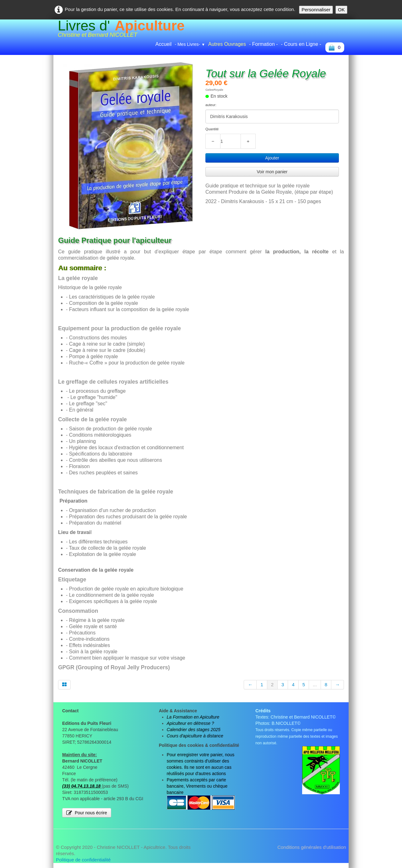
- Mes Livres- (190, 44)
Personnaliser (316, 10)
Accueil (164, 44)
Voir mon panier (272, 172)
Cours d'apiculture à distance (195, 736)
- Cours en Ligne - (301, 44)
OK (341, 10)
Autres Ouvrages (227, 44)
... (315, 685)
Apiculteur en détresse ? (190, 723)
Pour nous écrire (87, 813)
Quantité (212, 129)
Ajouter (272, 158)
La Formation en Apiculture (193, 717)
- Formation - (263, 44)
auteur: (211, 105)
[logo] (121, 30)
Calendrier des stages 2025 (194, 730)
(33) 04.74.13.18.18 (81, 786)
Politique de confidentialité (83, 860)
